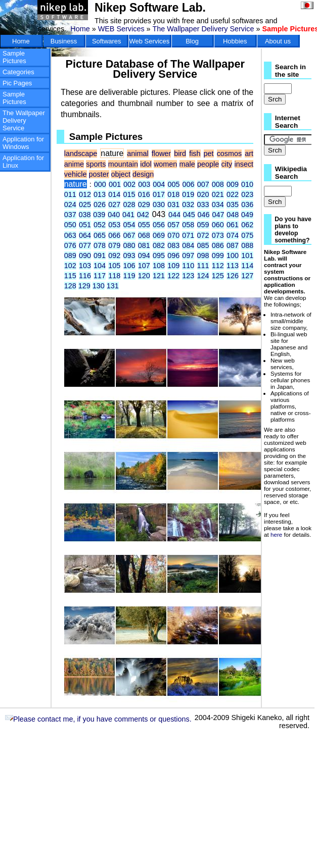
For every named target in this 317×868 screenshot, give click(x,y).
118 (114, 276)
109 (173, 266)
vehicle (76, 174)
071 (188, 235)
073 (218, 235)
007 (203, 184)
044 (174, 215)
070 (173, 235)
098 (203, 256)
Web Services (150, 41)
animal (138, 154)
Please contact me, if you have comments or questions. (98, 719)
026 (100, 205)
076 (70, 245)
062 (247, 225)
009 (233, 184)
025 (85, 205)
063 (70, 235)
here (276, 534)
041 (128, 215)
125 (218, 276)
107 (144, 266)
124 (203, 276)
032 (188, 205)
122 (173, 276)
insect (244, 164)
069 (159, 235)
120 (144, 276)
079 (114, 245)
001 (115, 184)
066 (114, 235)
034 (218, 205)
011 (70, 194)
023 (247, 194)
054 (129, 225)
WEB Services (121, 29)
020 (203, 194)
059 (203, 225)
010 (247, 184)
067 (129, 235)
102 (70, 266)
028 (129, 205)
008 (218, 184)
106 (129, 266)
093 (129, 256)
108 (159, 266)
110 (188, 266)
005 (173, 184)
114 (247, 266)
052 (100, 225)
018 (173, 194)
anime (74, 164)
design (143, 174)
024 (70, 205)
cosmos (230, 154)
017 (159, 194)
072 (203, 235)
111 (203, 266)
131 (113, 286)
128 (70, 286)
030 (159, 205)
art (249, 154)
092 (114, 256)
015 (129, 194)
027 (114, 205)
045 (189, 215)
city (227, 164)
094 (144, 256)
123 (188, 276)
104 (100, 266)
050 (70, 225)
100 (233, 256)
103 (85, 266)
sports (96, 164)
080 (129, 245)
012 (85, 194)
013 (100, 194)
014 (114, 194)
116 (85, 276)
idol (146, 164)
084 (188, 245)
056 (159, 225)
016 (144, 194)
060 (218, 225)
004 (159, 184)
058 (188, 225)
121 (159, 276)
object (121, 174)
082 (159, 245)
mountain (123, 164)
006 (189, 184)
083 (173, 245)
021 (218, 194)
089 (70, 256)
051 (85, 225)
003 (144, 184)
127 (247, 276)
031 (173, 205)
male (187, 164)
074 (233, 235)
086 (218, 245)
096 (173, 256)
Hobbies (235, 41)
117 (100, 276)
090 (85, 256)
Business (64, 41)
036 (247, 205)
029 (144, 205)
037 (70, 215)
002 (129, 184)
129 (84, 286)
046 (204, 215)
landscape (81, 154)
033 (203, 205)
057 (173, 225)
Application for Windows (23, 143)
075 (247, 235)
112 (218, 266)
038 (85, 215)
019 (188, 194)
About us (278, 41)
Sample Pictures (14, 57)
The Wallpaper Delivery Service (203, 29)
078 (100, 245)
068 (144, 235)
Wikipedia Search (291, 173)
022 (233, 194)
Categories (18, 72)
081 (144, 245)
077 (85, 245)
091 (100, 256)
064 (85, 235)
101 (247, 256)
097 (188, 256)
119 (129, 276)
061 (233, 225)
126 (233, 276)
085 (203, 245)
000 (100, 184)
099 (218, 256)
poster (99, 174)
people (208, 164)
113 (233, 266)
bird (180, 154)
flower (161, 154)
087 (233, 245)
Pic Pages (17, 83)
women (165, 164)
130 (99, 286)
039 (99, 215)
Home (80, 29)
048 (233, 215)
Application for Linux (23, 162)
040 (114, 215)
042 (143, 215)
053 (114, 225)
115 (70, 276)
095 (159, 256)
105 (114, 266)
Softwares (107, 41)
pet (209, 154)
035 (233, 205)
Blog (192, 41)
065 (100, 235)
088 (247, 245)
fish (195, 154)
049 (247, 215)
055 (144, 225)
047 (218, 215)
